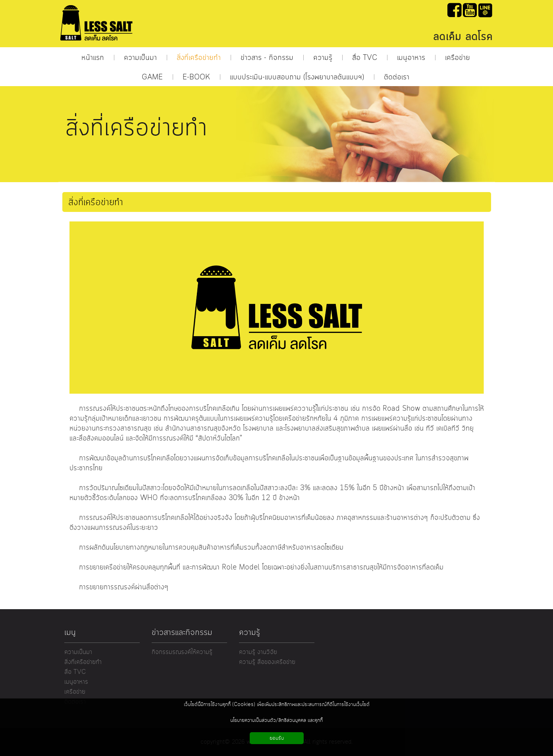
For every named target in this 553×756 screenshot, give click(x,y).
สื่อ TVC (75, 672)
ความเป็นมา (78, 652)
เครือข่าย (75, 692)
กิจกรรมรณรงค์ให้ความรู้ (182, 652)
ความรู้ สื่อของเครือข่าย (267, 662)
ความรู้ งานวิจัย (258, 652)
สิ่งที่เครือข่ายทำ (83, 662)
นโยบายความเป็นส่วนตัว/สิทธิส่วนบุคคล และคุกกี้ (276, 720)
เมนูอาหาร (76, 682)
